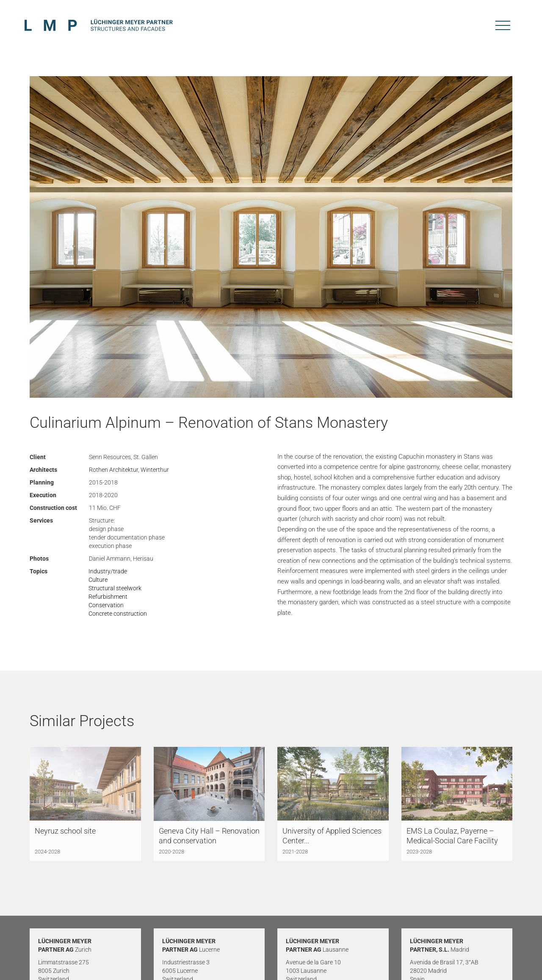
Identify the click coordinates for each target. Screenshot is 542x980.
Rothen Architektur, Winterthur (129, 470)
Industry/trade (108, 571)
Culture (98, 580)
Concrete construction (118, 614)
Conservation (106, 605)
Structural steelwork (115, 588)
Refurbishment (108, 597)
